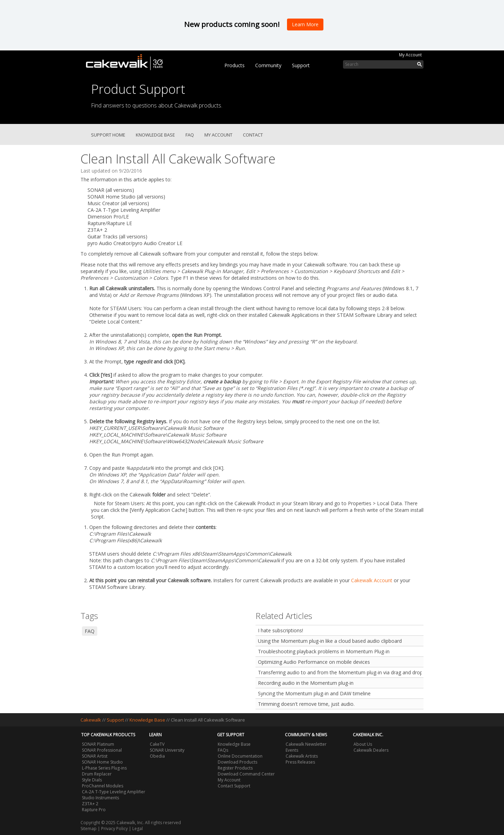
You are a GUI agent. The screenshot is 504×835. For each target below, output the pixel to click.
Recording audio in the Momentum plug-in (306, 683)
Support (301, 65)
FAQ (190, 135)
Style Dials (92, 780)
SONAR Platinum (98, 744)
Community (268, 65)
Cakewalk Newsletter (306, 744)
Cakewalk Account (372, 580)
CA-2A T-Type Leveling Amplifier (114, 792)
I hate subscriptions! (281, 630)
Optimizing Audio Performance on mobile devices (314, 662)
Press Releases (300, 762)
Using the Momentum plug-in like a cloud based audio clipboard (330, 641)
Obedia (157, 756)
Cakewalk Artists (302, 756)
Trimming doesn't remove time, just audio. (306, 704)
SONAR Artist (95, 756)
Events (292, 750)
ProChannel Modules (103, 786)
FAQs (223, 750)
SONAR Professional (102, 750)
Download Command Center (246, 774)
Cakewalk (91, 720)
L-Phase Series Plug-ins (104, 768)
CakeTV (157, 744)
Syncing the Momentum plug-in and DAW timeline (314, 693)
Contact (253, 135)
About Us (363, 744)
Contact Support (234, 786)
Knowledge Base (155, 135)
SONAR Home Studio (102, 762)
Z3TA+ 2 (90, 804)
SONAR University (167, 750)
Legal (138, 829)
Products (234, 65)
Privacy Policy (114, 829)
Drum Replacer (97, 774)
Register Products (235, 768)
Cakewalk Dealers (371, 750)
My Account (410, 55)
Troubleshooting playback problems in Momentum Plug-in (324, 651)
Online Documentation (240, 756)
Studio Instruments (100, 798)
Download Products (237, 762)
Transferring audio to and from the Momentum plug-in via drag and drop (340, 672)
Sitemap (89, 829)
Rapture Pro (94, 810)
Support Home (108, 135)
